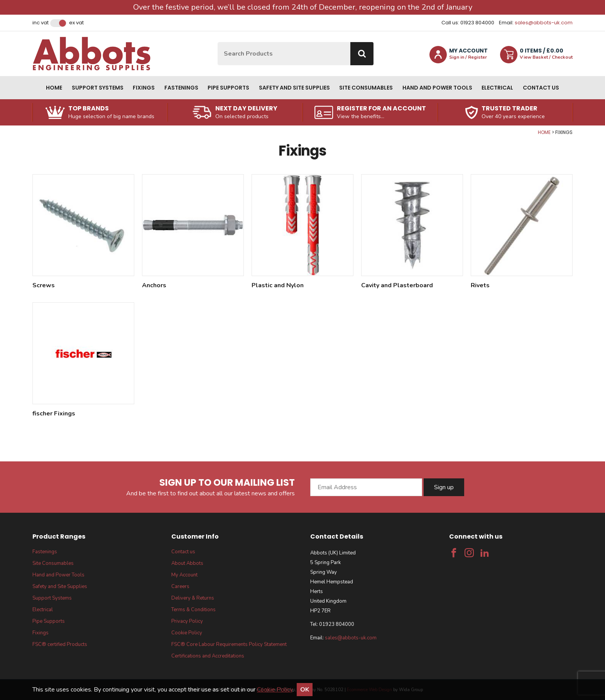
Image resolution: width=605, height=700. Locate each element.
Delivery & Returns (193, 598)
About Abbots (187, 563)
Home (54, 88)
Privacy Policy (187, 621)
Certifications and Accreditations (208, 656)
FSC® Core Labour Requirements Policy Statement (229, 644)
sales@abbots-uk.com (544, 23)
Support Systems (98, 88)
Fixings (144, 88)
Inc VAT (41, 23)
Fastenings (181, 88)
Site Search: (218, 42)
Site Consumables (366, 88)
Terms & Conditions (193, 610)
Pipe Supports (228, 88)
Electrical (497, 88)
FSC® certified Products (60, 644)
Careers (180, 586)
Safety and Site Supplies (294, 88)
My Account (184, 575)
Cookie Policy (187, 633)
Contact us (541, 88)
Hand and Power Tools (437, 88)
